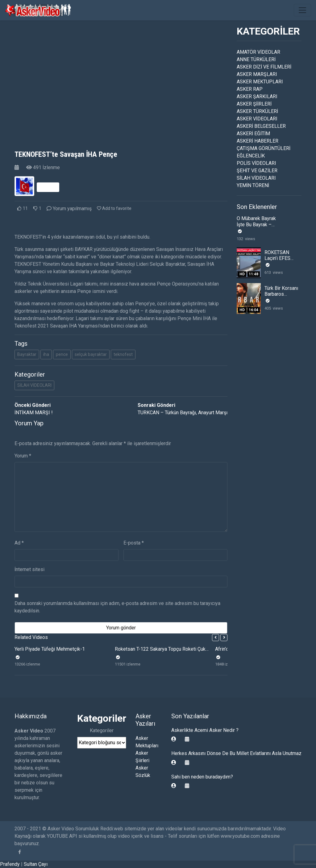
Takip (48, 187)
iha (46, 354)
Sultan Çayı (36, 864)
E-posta (134, 543)
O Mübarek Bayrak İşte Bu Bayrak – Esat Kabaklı (256, 224)
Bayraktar (27, 354)
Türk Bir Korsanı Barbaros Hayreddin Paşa (281, 294)
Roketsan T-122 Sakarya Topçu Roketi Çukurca (165, 649)
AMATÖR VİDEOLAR (258, 52)
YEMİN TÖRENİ (253, 185)
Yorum (23, 456)
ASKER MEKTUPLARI (260, 82)
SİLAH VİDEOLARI (34, 385)
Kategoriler (102, 730)
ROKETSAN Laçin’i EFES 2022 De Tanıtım (282, 258)
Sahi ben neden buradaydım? (202, 777)
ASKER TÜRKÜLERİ (257, 111)
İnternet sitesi (29, 569)
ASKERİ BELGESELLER (261, 126)
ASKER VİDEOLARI (257, 119)
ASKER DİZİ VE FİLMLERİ (264, 67)
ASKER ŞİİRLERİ (254, 104)
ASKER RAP (250, 89)
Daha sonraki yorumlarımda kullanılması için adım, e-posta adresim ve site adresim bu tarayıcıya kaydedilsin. (117, 607)
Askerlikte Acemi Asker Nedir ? (205, 730)
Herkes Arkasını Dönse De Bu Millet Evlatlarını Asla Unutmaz (236, 753)
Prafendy (10, 864)
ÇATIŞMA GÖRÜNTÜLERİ (264, 148)
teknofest (123, 354)
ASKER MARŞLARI (257, 74)
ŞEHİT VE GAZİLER (257, 171)
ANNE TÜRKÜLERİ (256, 59)
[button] (216, 638)
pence (62, 354)
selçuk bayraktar (91, 354)
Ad (19, 543)
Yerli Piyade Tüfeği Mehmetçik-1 (50, 649)
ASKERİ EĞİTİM (253, 134)
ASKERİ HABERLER (258, 141)
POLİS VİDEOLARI (256, 163)
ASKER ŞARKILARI (257, 96)
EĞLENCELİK (251, 156)
